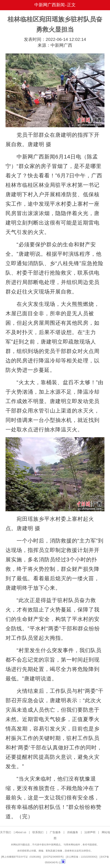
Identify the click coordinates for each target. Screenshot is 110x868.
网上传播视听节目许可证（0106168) (21, 857)
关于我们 (6, 832)
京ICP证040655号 (53, 857)
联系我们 (38, 832)
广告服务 (55, 832)
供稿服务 (73, 832)
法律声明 (90, 832)
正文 (71, 5)
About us (21, 832)
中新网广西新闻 (50, 5)
